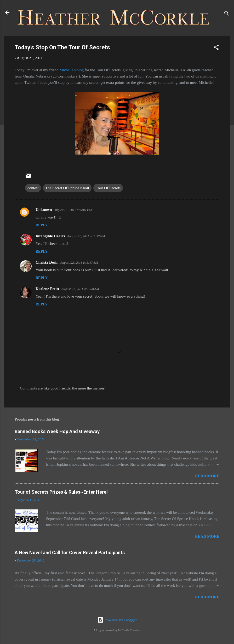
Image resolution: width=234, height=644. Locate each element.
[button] (216, 48)
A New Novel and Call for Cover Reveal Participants (70, 553)
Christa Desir (47, 262)
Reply (42, 225)
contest (33, 188)
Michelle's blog (72, 70)
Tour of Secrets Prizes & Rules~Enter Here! (61, 492)
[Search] (227, 14)
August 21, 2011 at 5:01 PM (73, 210)
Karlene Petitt (47, 289)
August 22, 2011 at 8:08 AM (80, 289)
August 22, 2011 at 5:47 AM (79, 262)
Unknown (44, 210)
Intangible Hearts (50, 236)
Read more (207, 476)
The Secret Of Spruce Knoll (67, 188)
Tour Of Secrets (108, 188)
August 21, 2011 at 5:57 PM (86, 236)
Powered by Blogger (117, 620)
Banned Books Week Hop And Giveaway (57, 431)
